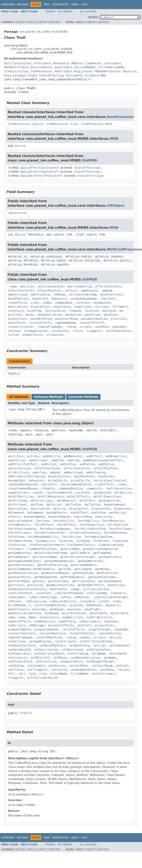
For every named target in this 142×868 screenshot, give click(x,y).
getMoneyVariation (23, 573)
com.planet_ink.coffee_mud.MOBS (43, 32)
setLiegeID (118, 653)
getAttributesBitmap (51, 553)
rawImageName (66, 323)
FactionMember (85, 67)
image (75, 589)
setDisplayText (98, 650)
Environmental (42, 67)
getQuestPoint (19, 577)
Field (31, 22)
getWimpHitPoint (91, 585)
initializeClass (96, 589)
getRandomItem (45, 577)
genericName (70, 549)
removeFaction (110, 633)
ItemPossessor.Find (62, 124)
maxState (109, 311)
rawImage (121, 629)
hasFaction (116, 585)
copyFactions (18, 493)
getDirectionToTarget (78, 557)
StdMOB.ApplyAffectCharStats (32, 172)
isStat (104, 601)
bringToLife (58, 480)
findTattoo (17, 545)
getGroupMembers (84, 565)
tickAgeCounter (36, 331)
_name (12, 286)
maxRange (57, 609)
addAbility (52, 456)
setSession (57, 666)
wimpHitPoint (32, 335)
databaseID (102, 303)
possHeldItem (41, 319)
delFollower (18, 504)
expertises (83, 307)
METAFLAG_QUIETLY (118, 261)
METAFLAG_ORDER (53, 261)
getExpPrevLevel (21, 565)
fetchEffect (44, 525)
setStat (122, 666)
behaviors (59, 299)
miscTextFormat (74, 613)
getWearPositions (60, 585)
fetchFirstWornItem (90, 529)
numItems (111, 621)
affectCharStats (21, 291)
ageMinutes (90, 291)
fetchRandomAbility (43, 537)
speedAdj (119, 327)
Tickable (92, 75)
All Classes (88, 12)
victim (13, 335)
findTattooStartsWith (46, 545)
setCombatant (119, 645)
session (115, 637)
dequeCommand (114, 504)
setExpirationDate (49, 653)
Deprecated (60, 5)
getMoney (102, 569)
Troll (12, 374)
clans (35, 303)
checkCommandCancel (76, 484)
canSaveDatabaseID (23, 484)
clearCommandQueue (23, 488)
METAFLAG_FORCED (78, 257)
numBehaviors (44, 621)
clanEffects (105, 484)
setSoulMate (79, 666)
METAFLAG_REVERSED (23, 265)
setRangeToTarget (100, 661)
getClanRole (80, 553)
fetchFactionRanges (55, 529)
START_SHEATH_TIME (91, 235)
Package (23, 5)
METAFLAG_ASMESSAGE (46, 257)
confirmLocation (118, 488)
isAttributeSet (20, 593)
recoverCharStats (22, 633)
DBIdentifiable (16, 67)
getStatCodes (59, 581)
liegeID (75, 311)
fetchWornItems (20, 541)
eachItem (99, 512)
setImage (99, 653)
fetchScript (72, 537)
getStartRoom (18, 581)
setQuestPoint (72, 661)
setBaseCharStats (22, 645)
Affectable (43, 63)
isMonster (82, 597)
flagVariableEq (111, 545)
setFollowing (78, 653)
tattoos (14, 331)
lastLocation (55, 311)
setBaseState (79, 645)
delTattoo (73, 504)
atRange (59, 294)
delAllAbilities (21, 496)
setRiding (16, 666)
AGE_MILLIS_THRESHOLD (25, 235)
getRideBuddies (72, 577)
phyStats (111, 315)
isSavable (87, 601)
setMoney (60, 658)
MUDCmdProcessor (108, 71)
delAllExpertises (107, 496)
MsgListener (84, 71)
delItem (37, 504)
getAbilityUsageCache (100, 549)
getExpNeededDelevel (25, 561)
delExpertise (109, 501)
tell (12, 674)
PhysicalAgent (15, 75)
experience (62, 307)
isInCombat (17, 597)
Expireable (63, 67)
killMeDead (17, 605)
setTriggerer (38, 670)
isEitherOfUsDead (69, 593)
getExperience (110, 557)
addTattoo (68, 464)
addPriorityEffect (23, 464)
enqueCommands (59, 517)
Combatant (94, 63)
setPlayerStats (20, 661)
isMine (66, 597)
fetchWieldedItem (99, 537)
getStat (38, 581)
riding (71, 327)
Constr (42, 22)
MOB (120, 67)
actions (33, 456)
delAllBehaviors (51, 496)
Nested (20, 22)
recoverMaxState (52, 633)
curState (83, 303)
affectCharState (108, 286)
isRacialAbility (63, 601)
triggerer (94, 331)
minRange (51, 613)
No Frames (65, 12)
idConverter (18, 213)
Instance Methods (48, 397)
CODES (47, 303)
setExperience (19, 653)
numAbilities (72, 617)
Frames (50, 12)
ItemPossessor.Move (97, 124)
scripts (86, 327)
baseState (40, 299)
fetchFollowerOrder (50, 533)
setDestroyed (72, 650)
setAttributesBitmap (96, 641)
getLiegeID (83, 569)
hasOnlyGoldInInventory (27, 589)
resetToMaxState (49, 637)
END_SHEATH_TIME (59, 235)
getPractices (107, 573)
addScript (49, 464)
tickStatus (60, 331)
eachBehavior (57, 512)
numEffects (67, 621)
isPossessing (36, 601)
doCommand (16, 512)
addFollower (38, 460)
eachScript (118, 512)
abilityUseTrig (79, 286)
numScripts (17, 625)
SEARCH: (94, 17)
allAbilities (18, 472)
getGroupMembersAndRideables (32, 569)
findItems (101, 541)
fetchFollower (120, 529)
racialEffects (73, 629)
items (117, 601)
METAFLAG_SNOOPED (55, 265)
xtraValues (55, 335)
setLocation (18, 658)
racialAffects (40, 323)
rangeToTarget (99, 629)
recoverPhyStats (82, 633)
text (32, 674)
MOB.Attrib (17, 146)
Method (55, 22)
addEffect (94, 456)
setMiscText (40, 658)
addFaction (17, 460)
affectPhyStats (50, 291)
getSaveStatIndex (102, 577)
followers (120, 307)
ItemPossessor (42, 71)
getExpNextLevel (91, 561)
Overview (8, 5)
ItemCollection (16, 71)
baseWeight (17, 480)
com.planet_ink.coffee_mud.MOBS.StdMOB (41, 49)
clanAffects (18, 303)
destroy (59, 509)
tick (43, 674)
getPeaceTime (83, 573)
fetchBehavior (113, 521)
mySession (73, 315)
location (92, 311)
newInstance (49, 617)
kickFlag (34, 311)
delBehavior (66, 501)
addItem (58, 460)
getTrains (16, 585)
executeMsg (83, 517)
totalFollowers (104, 674)
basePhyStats (18, 299)
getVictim (35, 585)
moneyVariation (50, 315)
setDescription (46, 650)
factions (102, 307)
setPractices (46, 661)
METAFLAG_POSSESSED (85, 261)
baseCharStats (112, 294)
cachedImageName (84, 299)
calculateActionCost (110, 480)
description (18, 307)
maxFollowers (18, 609)
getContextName (45, 557)
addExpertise (116, 456)
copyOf (38, 493)
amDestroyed (18, 294)
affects (72, 291)
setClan (99, 645)
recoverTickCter (21, 327)
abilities (16, 456)
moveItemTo (98, 613)
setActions (17, 641)
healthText (58, 589)
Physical (130, 71)
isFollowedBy (97, 593)
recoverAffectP (92, 323)
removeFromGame (50, 327)
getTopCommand (110, 581)
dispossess (123, 509)
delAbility (123, 493)
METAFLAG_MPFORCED (23, 261)
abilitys (27, 286)
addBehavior (73, 456)
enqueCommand (34, 517)
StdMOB (23, 92)
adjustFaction (19, 468)
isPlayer (15, 601)
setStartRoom (102, 666)
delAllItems (18, 501)
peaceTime (92, 315)
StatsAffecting (51, 75)
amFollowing (40, 294)
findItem (65, 541)
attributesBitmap (83, 294)
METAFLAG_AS (18, 257)
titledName (58, 674)
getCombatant (18, 557)
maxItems (39, 609)
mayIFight (92, 609)
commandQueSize (71, 488)
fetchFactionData (22, 529)
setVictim (59, 670)
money (30, 315)
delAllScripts (42, 501)
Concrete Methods (83, 397)
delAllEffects (79, 496)
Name (32, 617)
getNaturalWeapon (55, 573)
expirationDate (20, 521)
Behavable (61, 63)
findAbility (46, 541)
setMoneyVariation (85, 658)
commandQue (64, 303)
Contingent (112, 63)
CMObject (78, 63)
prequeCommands (46, 629)
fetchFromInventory (85, 533)
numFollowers (90, 621)
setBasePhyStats (52, 645)
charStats (108, 299)
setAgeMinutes (40, 641)
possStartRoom (66, 319)
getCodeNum (102, 553)
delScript (54, 504)
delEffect (87, 501)
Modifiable (63, 71)
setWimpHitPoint (84, 670)
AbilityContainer (18, 63)
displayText (40, 307)
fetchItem (16, 537)
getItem (64, 569)
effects (14, 517)
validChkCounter (118, 331)
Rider (33, 75)
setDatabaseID (19, 650)
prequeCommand (19, 629)
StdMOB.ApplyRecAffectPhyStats (33, 176)
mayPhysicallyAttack (25, 613)
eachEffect (79, 512)
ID (40, 409)
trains (78, 331)
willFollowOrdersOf (43, 678)
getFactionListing (52, 565)
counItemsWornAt (59, 493)
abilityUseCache (51, 286)
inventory (16, 311)
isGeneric (118, 593)
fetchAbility (64, 521)
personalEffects (61, 625)
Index (75, 5)
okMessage (37, 625)
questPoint (17, 323)
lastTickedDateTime (50, 605)
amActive (39, 472)
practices (118, 319)
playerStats (18, 319)
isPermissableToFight (111, 597)
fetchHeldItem (115, 533)
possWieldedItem (94, 319)
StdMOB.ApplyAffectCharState (32, 168)
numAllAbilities (99, 617)
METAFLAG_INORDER (109, 257)
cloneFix (48, 488)
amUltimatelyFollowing (26, 476)
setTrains (16, 670)
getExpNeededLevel (59, 561)
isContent (44, 593)
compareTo (94, 488)
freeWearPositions (42, 549)
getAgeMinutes (19, 553)
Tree (47, 5)
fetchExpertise (92, 525)
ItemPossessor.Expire (25, 124)
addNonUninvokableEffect (103, 460)
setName (110, 658)
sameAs (85, 637)
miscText (15, 315)
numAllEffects (19, 621)
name (12, 617)
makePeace (94, 605)
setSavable (36, 666)
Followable (107, 67)
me (121, 311)
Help (85, 5)
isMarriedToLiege (43, 597)
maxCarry (112, 605)
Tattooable (74, 75)
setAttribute (66, 641)
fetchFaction (118, 525)
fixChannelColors (81, 545)
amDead (107, 291)
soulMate (102, 327)
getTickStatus (84, 581)
